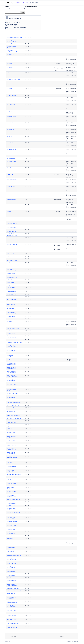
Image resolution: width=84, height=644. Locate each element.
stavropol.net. (10, 322)
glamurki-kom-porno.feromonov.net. (15, 578)
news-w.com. (10, 57)
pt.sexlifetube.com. (11, 186)
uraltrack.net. (10, 64)
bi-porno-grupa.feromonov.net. (13, 613)
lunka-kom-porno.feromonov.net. (14, 499)
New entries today (64, 635)
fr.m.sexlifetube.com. (11, 123)
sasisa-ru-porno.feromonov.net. (14, 416)
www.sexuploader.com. (12, 443)
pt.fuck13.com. (10, 174)
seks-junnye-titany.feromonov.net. (14, 556)
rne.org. (9, 359)
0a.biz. (8, 297)
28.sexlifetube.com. (11, 273)
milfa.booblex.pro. (11, 280)
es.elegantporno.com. (11, 111)
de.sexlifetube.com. (11, 98)
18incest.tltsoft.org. (11, 441)
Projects (17, 3)
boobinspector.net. (11, 82)
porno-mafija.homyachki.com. (13, 521)
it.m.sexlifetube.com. (11, 143)
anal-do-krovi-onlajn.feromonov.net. (14, 506)
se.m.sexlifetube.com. (12, 205)
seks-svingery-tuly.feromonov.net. (14, 387)
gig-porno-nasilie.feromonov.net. (14, 405)
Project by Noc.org (34, 3)
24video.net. (9, 211)
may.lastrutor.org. (11, 536)
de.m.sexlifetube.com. (12, 95)
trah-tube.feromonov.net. (12, 400)
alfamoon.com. (10, 218)
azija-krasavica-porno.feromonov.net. (15, 342)
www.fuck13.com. (11, 331)
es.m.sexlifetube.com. (12, 116)
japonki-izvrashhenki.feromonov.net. (15, 515)
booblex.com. (10, 89)
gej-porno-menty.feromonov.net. (14, 79)
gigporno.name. (10, 541)
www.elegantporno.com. (12, 340)
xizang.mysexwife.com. (12, 285)
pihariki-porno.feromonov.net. (13, 328)
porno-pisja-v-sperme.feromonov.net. (15, 477)
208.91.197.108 (28, 37)
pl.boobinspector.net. (11, 294)
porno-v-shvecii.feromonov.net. (13, 512)
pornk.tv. (9, 256)
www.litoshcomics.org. (12, 446)
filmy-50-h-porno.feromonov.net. (14, 460)
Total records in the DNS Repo (17, 635)
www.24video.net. (11, 254)
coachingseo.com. (11, 263)
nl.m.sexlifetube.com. (11, 161)
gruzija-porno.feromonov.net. (13, 353)
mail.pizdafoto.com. (11, 333)
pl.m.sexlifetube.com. (11, 168)
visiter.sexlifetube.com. (12, 299)
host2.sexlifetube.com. (12, 302)
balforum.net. (10, 73)
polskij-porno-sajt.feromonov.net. (14, 403)
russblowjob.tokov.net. (12, 44)
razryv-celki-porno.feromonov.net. (14, 474)
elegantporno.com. (11, 104)
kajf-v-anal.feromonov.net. (12, 394)
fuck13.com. (10, 136)
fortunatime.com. (11, 238)
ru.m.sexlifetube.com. (11, 193)
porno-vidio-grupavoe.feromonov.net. (15, 37)
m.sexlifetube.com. (11, 159)
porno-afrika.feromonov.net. (13, 624)
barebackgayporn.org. (11, 292)
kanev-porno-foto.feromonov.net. (14, 418)
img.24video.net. (10, 54)
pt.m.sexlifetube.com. (11, 180)
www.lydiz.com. (10, 538)
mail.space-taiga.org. (11, 316)
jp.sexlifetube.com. (11, 156)
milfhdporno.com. (11, 67)
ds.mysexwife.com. (11, 282)
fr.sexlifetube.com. (11, 130)
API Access (25, 3)
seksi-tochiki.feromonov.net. (13, 588)
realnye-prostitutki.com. (12, 244)
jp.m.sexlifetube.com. (11, 149)
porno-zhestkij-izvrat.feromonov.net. (15, 319)
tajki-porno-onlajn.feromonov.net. (14, 591)
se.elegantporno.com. (11, 200)
